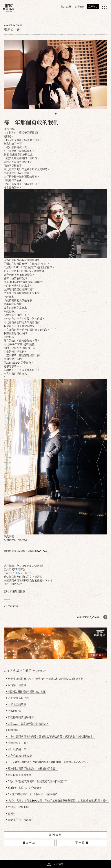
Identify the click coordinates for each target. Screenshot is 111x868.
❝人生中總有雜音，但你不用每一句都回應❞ (32, 794)
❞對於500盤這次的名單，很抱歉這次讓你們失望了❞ (37, 781)
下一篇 (82, 843)
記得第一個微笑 (16, 685)
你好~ (11, 813)
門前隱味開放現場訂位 (20, 717)
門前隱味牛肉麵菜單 (19, 775)
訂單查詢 (80, 7)
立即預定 (93, 7)
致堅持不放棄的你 (18, 807)
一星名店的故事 (16, 704)
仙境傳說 (12, 730)
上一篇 (29, 843)
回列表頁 (56, 835)
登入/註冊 (66, 7)
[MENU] (104, 7)
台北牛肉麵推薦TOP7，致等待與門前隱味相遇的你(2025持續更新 (45, 679)
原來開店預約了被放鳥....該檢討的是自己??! (32, 768)
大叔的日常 (14, 711)
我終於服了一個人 (18, 743)
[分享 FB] (105, 617)
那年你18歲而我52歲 (19, 756)
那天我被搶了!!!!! (17, 749)
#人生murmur (12, 606)
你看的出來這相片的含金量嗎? (24, 788)
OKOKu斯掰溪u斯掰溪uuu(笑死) (26, 691)
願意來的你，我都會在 (20, 820)
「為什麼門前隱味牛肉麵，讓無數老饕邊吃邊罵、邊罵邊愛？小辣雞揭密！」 (51, 736)
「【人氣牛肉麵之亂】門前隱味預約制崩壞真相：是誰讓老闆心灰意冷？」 (49, 762)
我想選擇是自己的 (18, 698)
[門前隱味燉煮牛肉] (8, 8)
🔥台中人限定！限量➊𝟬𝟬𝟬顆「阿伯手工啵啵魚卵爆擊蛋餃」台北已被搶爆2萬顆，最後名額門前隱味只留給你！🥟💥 (58, 800)
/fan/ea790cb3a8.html (17, 573)
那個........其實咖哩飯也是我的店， (28, 723)
